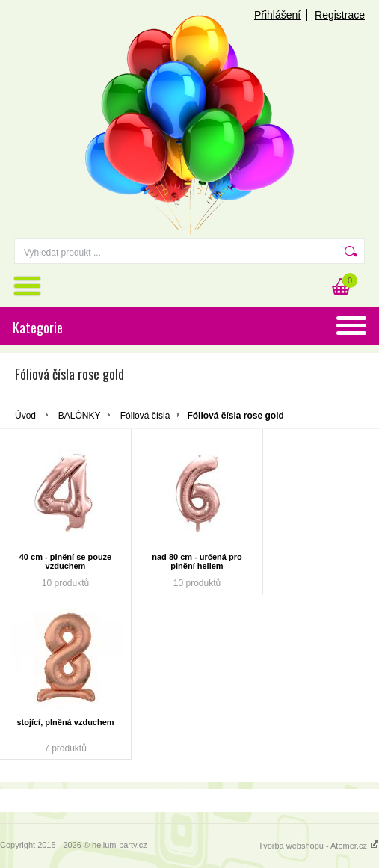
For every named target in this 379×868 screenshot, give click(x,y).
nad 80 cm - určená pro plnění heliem (197, 561)
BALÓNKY (80, 416)
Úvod (25, 416)
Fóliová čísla (145, 416)
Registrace (340, 15)
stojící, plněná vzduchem (65, 722)
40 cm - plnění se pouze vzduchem (65, 561)
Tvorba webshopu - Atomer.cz (318, 846)
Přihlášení (277, 15)
